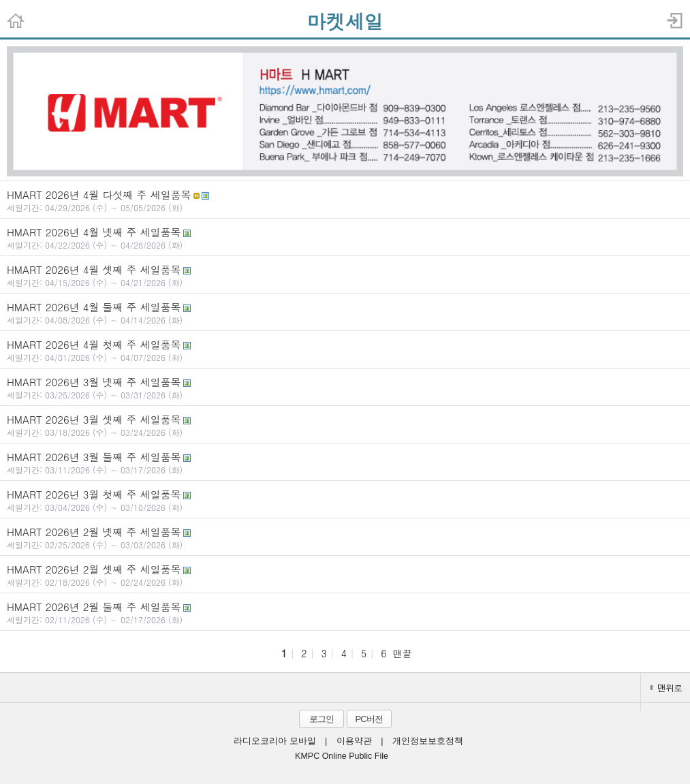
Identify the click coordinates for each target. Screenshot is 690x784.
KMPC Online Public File (342, 756)
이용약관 (354, 741)
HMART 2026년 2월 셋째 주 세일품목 (345, 575)
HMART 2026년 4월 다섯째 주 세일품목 (345, 200)
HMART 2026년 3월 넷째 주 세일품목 (345, 388)
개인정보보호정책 (428, 741)
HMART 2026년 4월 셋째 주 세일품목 (345, 275)
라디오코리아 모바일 (275, 741)
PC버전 (368, 719)
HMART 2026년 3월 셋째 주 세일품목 (345, 425)
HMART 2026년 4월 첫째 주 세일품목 (345, 350)
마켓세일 (345, 21)
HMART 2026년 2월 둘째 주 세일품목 (345, 612)
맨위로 (665, 688)
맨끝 (403, 653)
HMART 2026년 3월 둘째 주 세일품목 (345, 462)
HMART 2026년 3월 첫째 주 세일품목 (345, 500)
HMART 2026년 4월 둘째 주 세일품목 (345, 313)
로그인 (322, 719)
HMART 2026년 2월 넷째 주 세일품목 (345, 537)
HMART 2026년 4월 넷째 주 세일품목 (345, 238)
